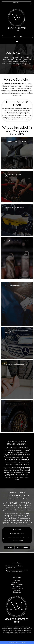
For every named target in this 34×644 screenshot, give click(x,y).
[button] (17, 42)
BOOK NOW (12, 3)
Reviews (17, 590)
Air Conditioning (17, 584)
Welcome (17, 580)
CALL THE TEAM (22, 36)
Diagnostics (17, 586)
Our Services (17, 582)
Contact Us (17, 592)
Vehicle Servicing (17, 588)
